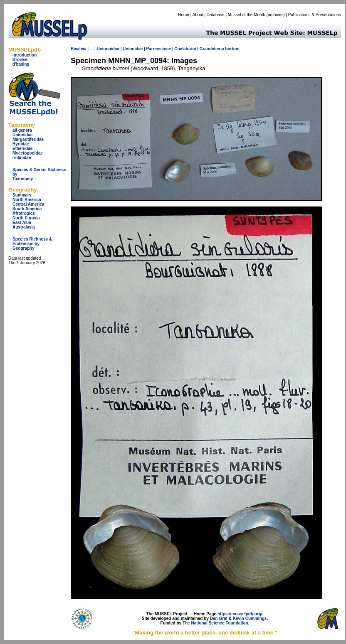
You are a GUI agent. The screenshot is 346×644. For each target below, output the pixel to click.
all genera (22, 130)
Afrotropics (24, 213)
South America (27, 209)
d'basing (21, 64)
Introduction (25, 55)
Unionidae (22, 135)
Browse (20, 60)
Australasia (24, 227)
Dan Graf (219, 618)
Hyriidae (21, 144)
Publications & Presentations (315, 15)
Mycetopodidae (28, 153)
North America (27, 200)
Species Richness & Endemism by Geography (32, 244)
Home (184, 15)
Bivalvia (79, 49)
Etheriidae (22, 149)
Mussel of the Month (247, 15)
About (198, 15)
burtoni (232, 49)
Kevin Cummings (250, 618)
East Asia (22, 222)
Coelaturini (185, 49)
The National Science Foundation (215, 623)
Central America (28, 204)
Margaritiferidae (28, 139)
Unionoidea (108, 49)
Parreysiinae (159, 49)
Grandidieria (212, 49)
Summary (22, 195)
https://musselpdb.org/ (240, 614)
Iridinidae (22, 158)
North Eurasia (26, 218)
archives (276, 15)
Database (216, 15)
